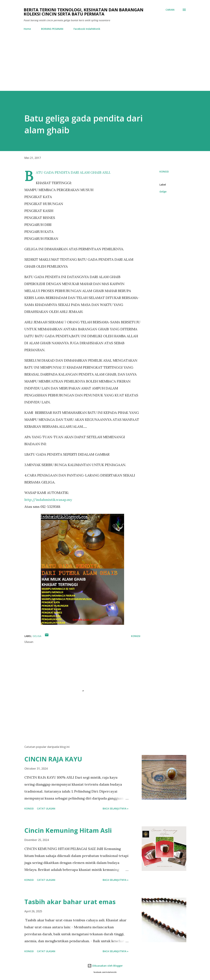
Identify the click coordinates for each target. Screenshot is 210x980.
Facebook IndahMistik (87, 29)
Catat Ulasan (46, 808)
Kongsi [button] (164, 172)
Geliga (163, 192)
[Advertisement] (105, 65)
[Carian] (170, 10)
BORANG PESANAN (52, 29)
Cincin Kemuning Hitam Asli (68, 830)
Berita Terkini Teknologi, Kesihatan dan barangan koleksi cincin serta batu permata (84, 12)
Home (27, 29)
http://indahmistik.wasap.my (48, 500)
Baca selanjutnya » (116, 808)
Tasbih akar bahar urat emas (70, 902)
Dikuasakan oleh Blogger (105, 966)
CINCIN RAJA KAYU (53, 759)
